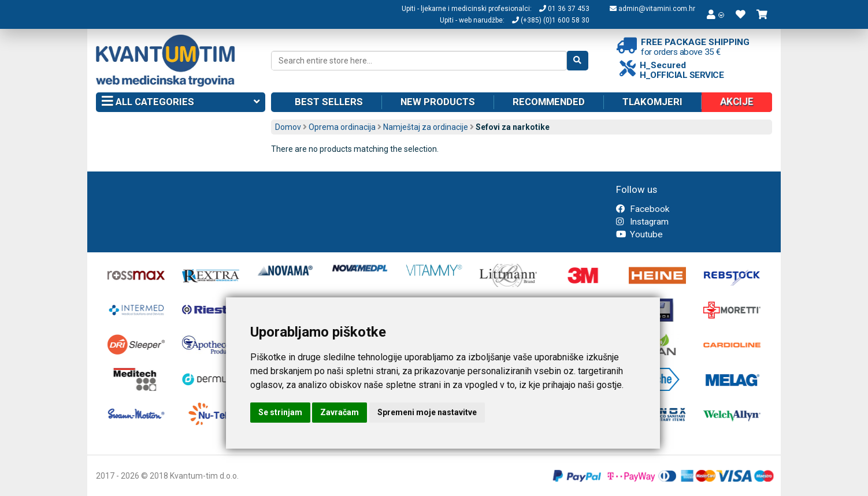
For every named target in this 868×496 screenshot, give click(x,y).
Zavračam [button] (340, 412)
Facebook (643, 209)
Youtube (639, 234)
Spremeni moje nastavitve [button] (427, 412)
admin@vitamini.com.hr (652, 9)
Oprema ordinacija (342, 127)
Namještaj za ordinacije (426, 127)
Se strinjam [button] (280, 412)
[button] (715, 14)
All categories (181, 102)
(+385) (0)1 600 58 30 (551, 20)
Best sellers (329, 102)
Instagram (642, 222)
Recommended (549, 102)
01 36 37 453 (564, 9)
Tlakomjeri (652, 102)
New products (438, 102)
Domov (288, 127)
